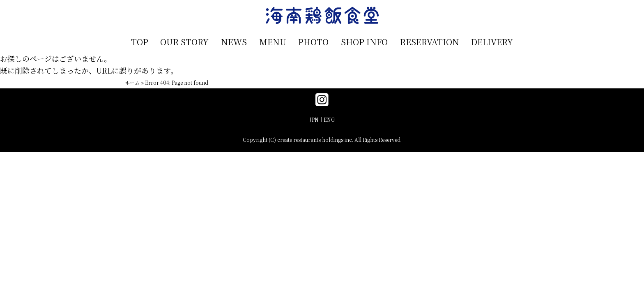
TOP (140, 42)
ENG (329, 119)
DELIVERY (492, 42)
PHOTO (313, 42)
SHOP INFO (364, 42)
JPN (314, 119)
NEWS (234, 42)
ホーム (132, 82)
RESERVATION (430, 42)
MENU (273, 42)
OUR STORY (184, 42)
